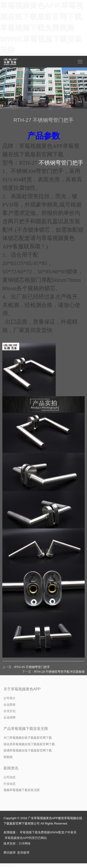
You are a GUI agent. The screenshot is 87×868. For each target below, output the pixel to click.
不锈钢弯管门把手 (61, 163)
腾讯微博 (10, 853)
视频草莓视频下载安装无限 (22, 790)
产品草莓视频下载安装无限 (26, 729)
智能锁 (8, 757)
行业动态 (10, 784)
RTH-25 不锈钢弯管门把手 (32, 667)
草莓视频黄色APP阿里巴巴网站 (26, 838)
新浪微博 (23, 853)
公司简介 (10, 698)
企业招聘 (10, 717)
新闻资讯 (11, 768)
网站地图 (6, 866)
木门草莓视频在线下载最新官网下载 (28, 738)
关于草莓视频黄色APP (22, 689)
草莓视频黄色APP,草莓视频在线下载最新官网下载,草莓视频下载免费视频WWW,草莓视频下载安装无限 (42, 28)
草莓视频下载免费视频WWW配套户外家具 (48, 832)
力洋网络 (25, 843)
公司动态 (10, 777)
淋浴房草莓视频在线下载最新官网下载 (29, 744)
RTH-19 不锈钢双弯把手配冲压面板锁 (59, 672)
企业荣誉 (10, 705)
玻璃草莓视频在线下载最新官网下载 (28, 750)
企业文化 (10, 711)
